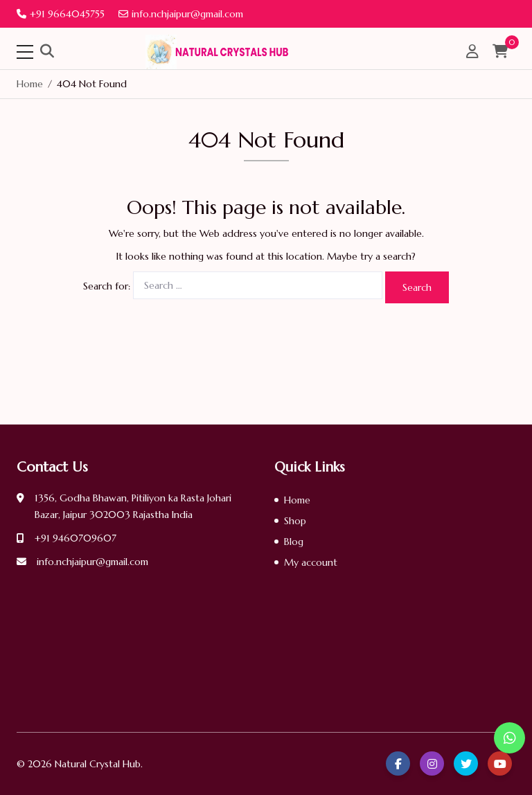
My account (311, 562)
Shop (295, 521)
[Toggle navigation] (25, 52)
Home (297, 500)
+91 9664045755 (61, 14)
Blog (294, 542)
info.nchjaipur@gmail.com (181, 14)
